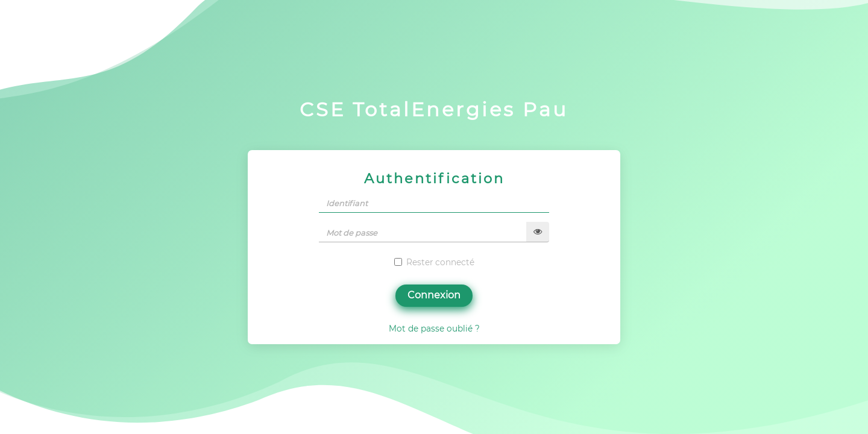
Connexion (434, 295)
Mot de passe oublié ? (434, 329)
